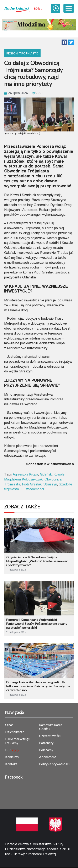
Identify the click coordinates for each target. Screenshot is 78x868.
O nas (9, 725)
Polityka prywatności (54, 764)
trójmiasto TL (14, 489)
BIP (8, 750)
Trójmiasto (29, 53)
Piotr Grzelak (32, 484)
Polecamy (46, 750)
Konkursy (12, 757)
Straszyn (50, 484)
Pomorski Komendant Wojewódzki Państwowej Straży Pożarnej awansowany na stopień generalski (37, 623)
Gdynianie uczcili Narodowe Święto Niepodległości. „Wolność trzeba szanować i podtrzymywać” (37, 561)
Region (12, 53)
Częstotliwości (50, 736)
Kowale (59, 474)
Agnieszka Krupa (25, 474)
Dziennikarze (15, 732)
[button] (64, 42)
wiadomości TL (38, 489)
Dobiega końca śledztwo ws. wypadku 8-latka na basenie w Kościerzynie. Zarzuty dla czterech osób (38, 686)
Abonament (48, 757)
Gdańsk (46, 474)
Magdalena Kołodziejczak (23, 479)
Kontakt (11, 764)
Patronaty (46, 743)
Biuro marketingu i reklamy (18, 741)
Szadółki (65, 484)
